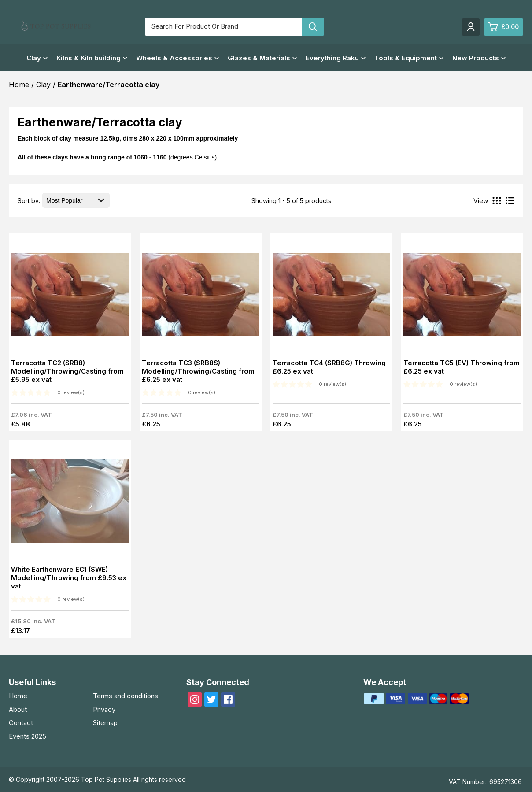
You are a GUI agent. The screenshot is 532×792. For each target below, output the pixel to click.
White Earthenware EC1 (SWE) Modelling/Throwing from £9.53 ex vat (69, 578)
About (18, 709)
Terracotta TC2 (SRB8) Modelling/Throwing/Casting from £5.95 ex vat (67, 371)
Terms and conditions (126, 696)
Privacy (104, 709)
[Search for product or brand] (224, 27)
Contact (21, 723)
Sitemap (105, 723)
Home (18, 696)
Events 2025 (28, 736)
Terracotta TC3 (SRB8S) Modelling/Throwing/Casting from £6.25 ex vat (198, 371)
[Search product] (313, 27)
